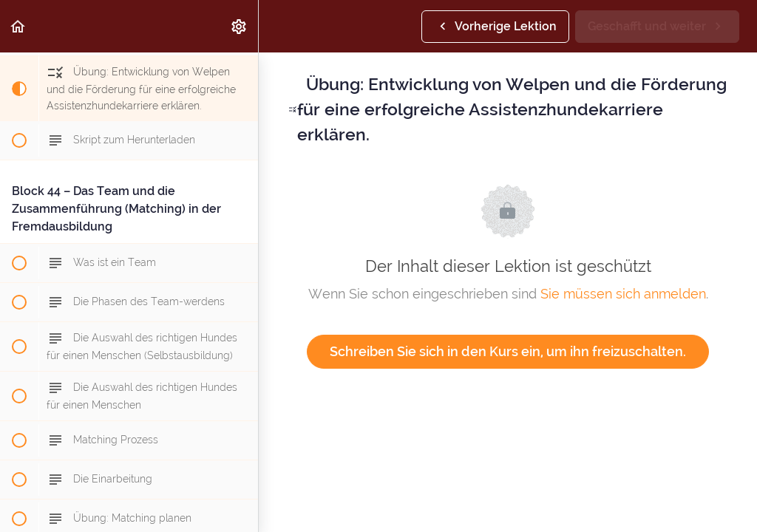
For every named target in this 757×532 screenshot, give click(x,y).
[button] (18, 26)
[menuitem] (240, 26)
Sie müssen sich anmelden (623, 294)
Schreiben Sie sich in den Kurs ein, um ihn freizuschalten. (508, 351)
